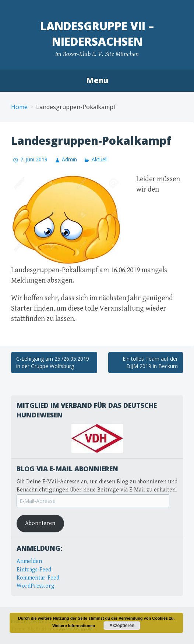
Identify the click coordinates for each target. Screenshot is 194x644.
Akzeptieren (122, 626)
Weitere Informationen (74, 626)
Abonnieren (40, 523)
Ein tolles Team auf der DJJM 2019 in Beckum (150, 362)
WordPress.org (36, 586)
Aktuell (100, 159)
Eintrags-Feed (34, 570)
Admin (69, 159)
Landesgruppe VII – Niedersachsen (97, 34)
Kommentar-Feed (38, 578)
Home (19, 107)
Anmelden (29, 561)
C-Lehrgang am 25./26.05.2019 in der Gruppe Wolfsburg (53, 362)
